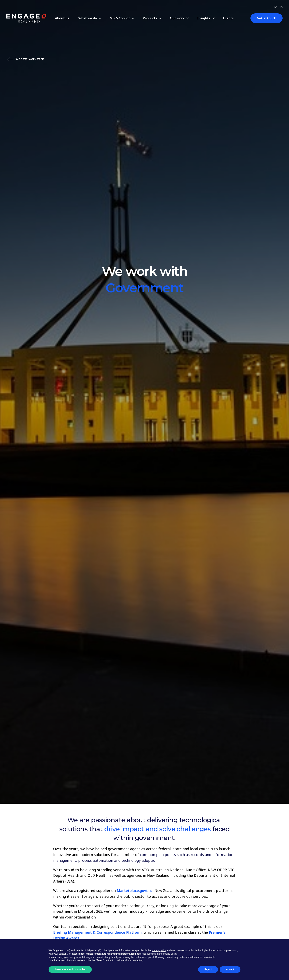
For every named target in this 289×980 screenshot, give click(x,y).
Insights (204, 18)
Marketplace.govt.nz (135, 891)
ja (282, 7)
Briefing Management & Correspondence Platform (97, 932)
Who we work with (26, 59)
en (276, 7)
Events (228, 18)
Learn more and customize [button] (70, 969)
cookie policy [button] (170, 954)
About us (62, 18)
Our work (177, 18)
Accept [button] (230, 969)
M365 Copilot (120, 18)
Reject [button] (208, 969)
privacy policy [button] (159, 950)
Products (150, 18)
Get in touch (267, 18)
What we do (88, 18)
